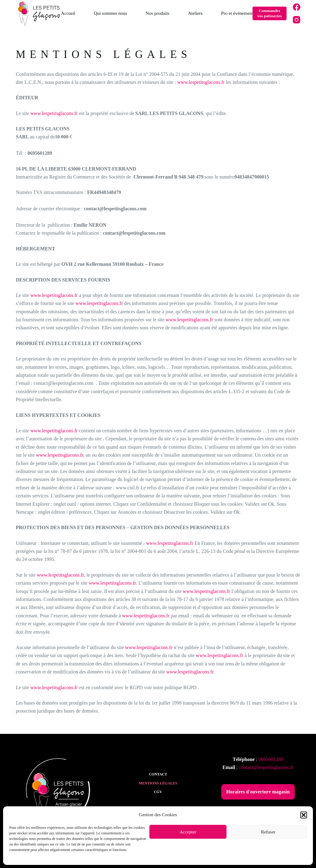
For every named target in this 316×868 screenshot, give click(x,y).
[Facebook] (297, 7)
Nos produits (158, 13)
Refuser (268, 832)
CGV (158, 792)
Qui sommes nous (110, 13)
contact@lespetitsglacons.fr (266, 767)
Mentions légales (158, 783)
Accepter (188, 832)
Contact (158, 774)
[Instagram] (297, 20)
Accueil (68, 13)
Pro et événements (238, 13)
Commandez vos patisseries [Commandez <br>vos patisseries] (270, 13)
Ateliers (195, 13)
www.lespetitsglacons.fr (201, 82)
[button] (304, 815)
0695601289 (271, 759)
